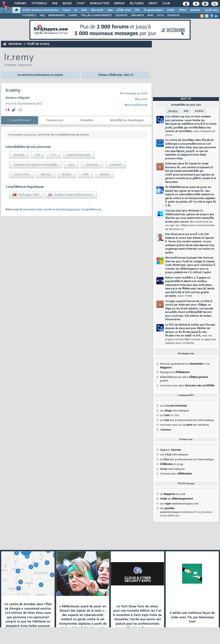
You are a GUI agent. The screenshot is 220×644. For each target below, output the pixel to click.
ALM (84, 10)
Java (110, 10)
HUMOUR (173, 16)
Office (182, 10)
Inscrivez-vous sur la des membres (185, 425)
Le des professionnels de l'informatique (187, 420)
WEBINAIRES (56, 16)
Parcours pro (55, 121)
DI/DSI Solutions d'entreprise (40, 10)
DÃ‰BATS (137, 16)
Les (174, 406)
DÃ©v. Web (124, 10)
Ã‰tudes (137, 4)
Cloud (66, 10)
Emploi (119, 4)
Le (165, 415)
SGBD (171, 10)
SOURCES (121, 16)
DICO (160, 16)
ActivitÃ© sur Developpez (127, 121)
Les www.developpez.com (179, 504)
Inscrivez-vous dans (187, 386)
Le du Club (173, 494)
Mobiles (195, 10)
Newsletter (99, 4)
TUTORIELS (29, 16)
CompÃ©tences (20, 121)
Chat (81, 4)
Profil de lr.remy (38, 44)
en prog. (172, 464)
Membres (15, 44)
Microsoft (97, 10)
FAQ (55, 4)
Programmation (153, 10)
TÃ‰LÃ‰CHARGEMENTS (96, 16)
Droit (153, 4)
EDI (137, 10)
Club (166, 4)
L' (166, 430)
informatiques (172, 469)
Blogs (67, 4)
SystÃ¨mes (211, 10)
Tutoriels (39, 4)
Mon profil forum (136, 105)
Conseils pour (176, 474)
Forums (20, 4)
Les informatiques (175, 411)
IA (75, 10)
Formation (87, 121)
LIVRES (73, 16)
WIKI (151, 16)
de (176, 499)
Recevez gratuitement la (182, 364)
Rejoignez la (175, 372)
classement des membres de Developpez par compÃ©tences (62, 210)
